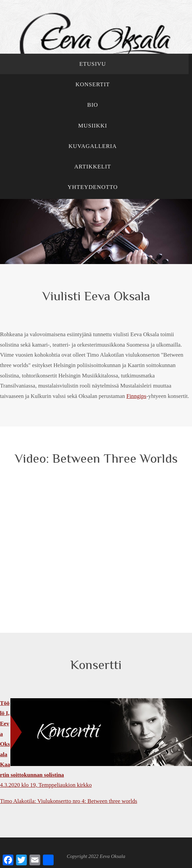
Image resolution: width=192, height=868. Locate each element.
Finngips (136, 396)
